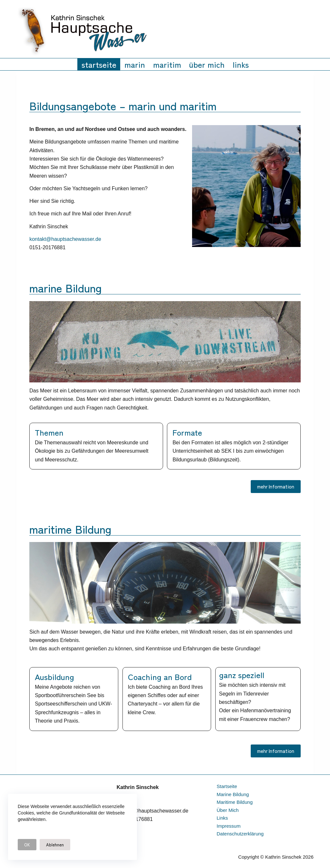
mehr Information (276, 486)
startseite (99, 64)
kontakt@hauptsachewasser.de (65, 239)
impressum (228, 826)
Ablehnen (55, 845)
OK (27, 845)
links (241, 64)
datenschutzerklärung (240, 834)
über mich (207, 64)
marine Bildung (233, 794)
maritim (167, 64)
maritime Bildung (235, 802)
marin (135, 64)
